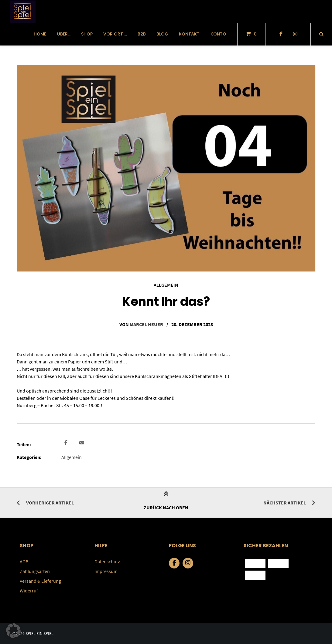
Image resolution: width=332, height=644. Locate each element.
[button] (67, 443)
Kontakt (189, 34)
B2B (142, 34)
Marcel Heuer (146, 324)
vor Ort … (115, 34)
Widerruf (29, 591)
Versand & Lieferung (40, 581)
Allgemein (166, 285)
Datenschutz (107, 561)
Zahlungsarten (35, 571)
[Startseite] (23, 11)
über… (64, 34)
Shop (87, 34)
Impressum (106, 571)
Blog (162, 34)
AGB (24, 561)
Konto (218, 34)
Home (40, 34)
